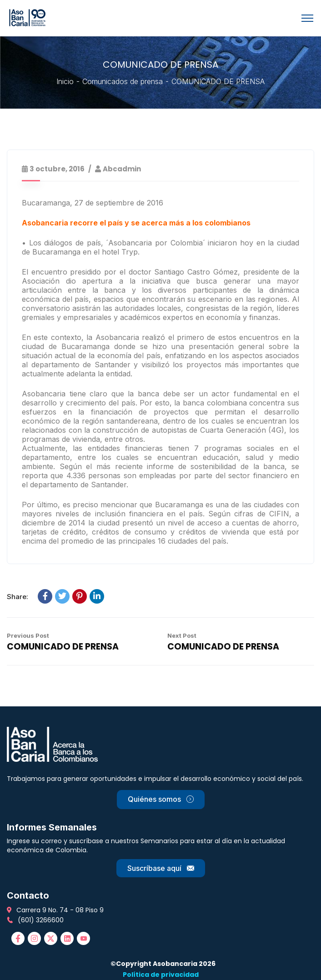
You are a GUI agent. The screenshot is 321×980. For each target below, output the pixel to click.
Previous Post (28, 635)
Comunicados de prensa (123, 81)
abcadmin (122, 169)
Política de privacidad (161, 975)
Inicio (65, 81)
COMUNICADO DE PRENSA (63, 647)
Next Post (182, 635)
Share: (18, 597)
